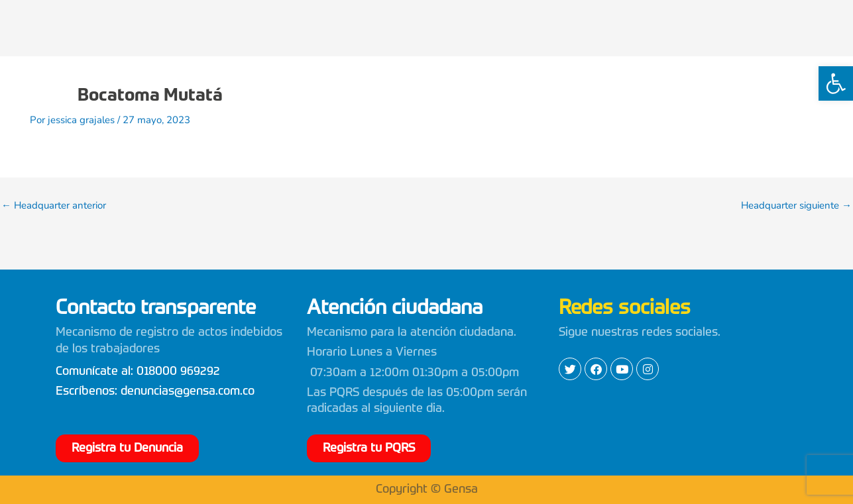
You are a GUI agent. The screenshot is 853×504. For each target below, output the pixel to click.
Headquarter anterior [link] (54, 206)
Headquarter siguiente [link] (796, 206)
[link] (836, 83)
